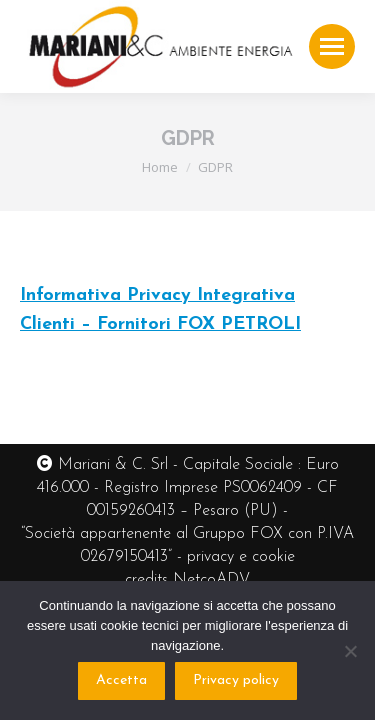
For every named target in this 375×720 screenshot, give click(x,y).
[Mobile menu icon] (332, 46)
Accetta (121, 680)
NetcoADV (211, 580)
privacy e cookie (241, 557)
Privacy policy (236, 680)
